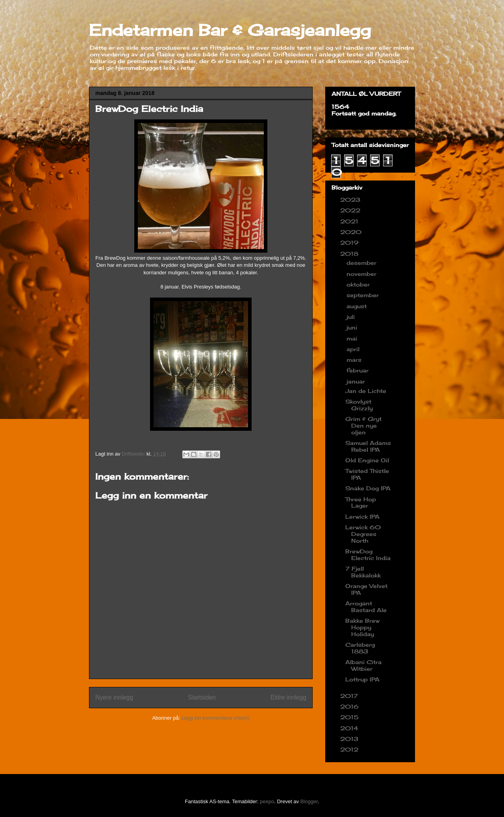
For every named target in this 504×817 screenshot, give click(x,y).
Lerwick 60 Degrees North (363, 534)
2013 (350, 739)
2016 (350, 706)
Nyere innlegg (114, 697)
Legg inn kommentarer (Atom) (216, 718)
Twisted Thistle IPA (367, 474)
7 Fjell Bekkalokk (363, 572)
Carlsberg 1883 (360, 648)
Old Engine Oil (367, 460)
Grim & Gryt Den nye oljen (363, 425)
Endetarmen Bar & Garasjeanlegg (230, 30)
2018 (350, 254)
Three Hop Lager (361, 502)
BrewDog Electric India (368, 555)
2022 (351, 210)
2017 (350, 696)
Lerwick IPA (362, 516)
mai (353, 338)
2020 (352, 232)
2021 (350, 221)
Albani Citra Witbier (363, 665)
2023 (351, 200)
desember (362, 263)
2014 (350, 728)
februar (359, 370)
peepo (267, 801)
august (358, 306)
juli (352, 317)
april (354, 349)
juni (353, 327)
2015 (350, 717)
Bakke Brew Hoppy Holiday (362, 627)
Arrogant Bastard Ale (366, 607)
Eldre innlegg (288, 697)
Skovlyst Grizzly (359, 405)
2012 (350, 749)
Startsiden (202, 697)
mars (355, 360)
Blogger (309, 801)
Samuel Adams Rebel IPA (368, 446)
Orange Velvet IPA (366, 589)
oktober (359, 284)
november (362, 274)
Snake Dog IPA (368, 488)
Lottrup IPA (362, 679)
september (364, 295)
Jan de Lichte (366, 391)
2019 (350, 243)
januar (357, 381)
